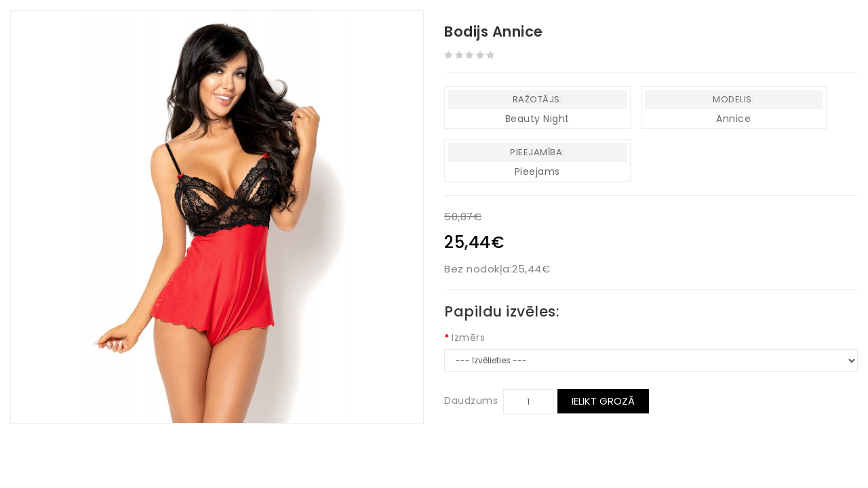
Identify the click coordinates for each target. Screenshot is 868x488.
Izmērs (468, 338)
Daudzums (471, 401)
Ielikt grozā (603, 401)
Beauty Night (537, 119)
